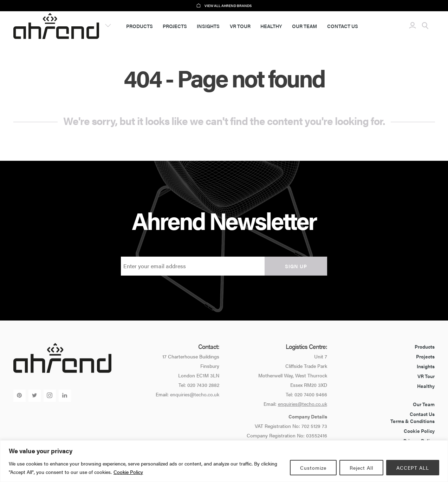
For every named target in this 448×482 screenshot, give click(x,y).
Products (139, 26)
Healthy (271, 26)
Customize (313, 468)
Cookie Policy (128, 472)
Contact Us (343, 26)
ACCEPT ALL (413, 468)
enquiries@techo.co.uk (195, 394)
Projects (175, 26)
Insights (208, 26)
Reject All (361, 468)
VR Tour (240, 26)
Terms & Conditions (413, 421)
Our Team (304, 26)
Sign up (296, 266)
